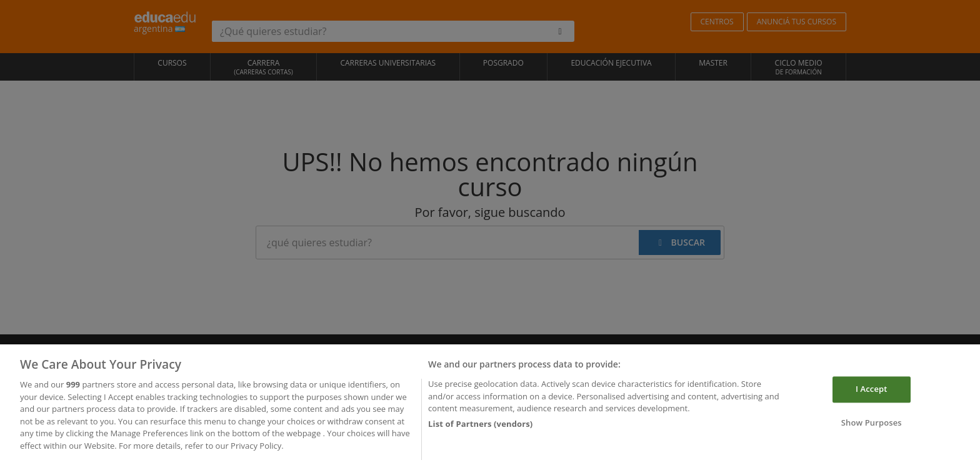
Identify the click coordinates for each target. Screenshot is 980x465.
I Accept (872, 392)
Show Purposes (872, 426)
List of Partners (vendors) (480, 426)
